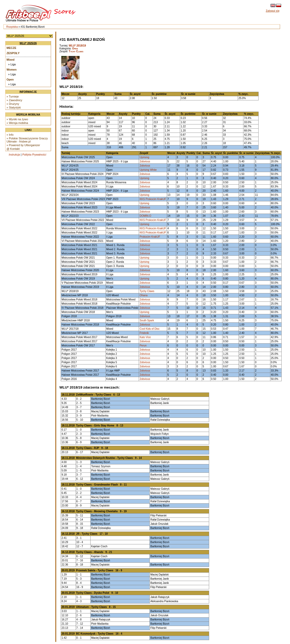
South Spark (147, 320)
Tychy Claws (76, 51)
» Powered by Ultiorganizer (23, 145)
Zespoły (13, 53)
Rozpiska (12, 27)
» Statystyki (14, 107)
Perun (143, 346)
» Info (10, 135)
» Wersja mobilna (17, 123)
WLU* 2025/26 (28, 43)
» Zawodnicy (14, 100)
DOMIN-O (145, 216)
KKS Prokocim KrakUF (153, 199)
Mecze (11, 48)
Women (12, 70)
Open (10, 79)
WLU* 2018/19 (77, 46)
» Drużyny (13, 104)
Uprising (144, 157)
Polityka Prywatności (34, 155)
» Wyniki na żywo (17, 119)
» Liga (12, 64)
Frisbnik (144, 333)
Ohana (143, 295)
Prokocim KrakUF (150, 237)
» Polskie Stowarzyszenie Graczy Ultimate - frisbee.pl (27, 140)
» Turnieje (13, 96)
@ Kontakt (13, 149)
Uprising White (148, 170)
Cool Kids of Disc (149, 329)
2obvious (145, 161)
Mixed (10, 60)
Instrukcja (14, 155)
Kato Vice (145, 337)
